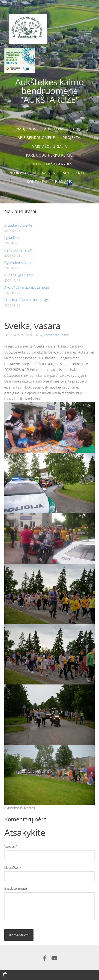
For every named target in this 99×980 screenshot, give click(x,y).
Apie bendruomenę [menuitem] (36, 138)
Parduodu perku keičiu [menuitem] (49, 155)
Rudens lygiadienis (18, 275)
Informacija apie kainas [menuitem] (32, 173)
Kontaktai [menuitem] (37, 182)
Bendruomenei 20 (18, 250)
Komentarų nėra (56, 335)
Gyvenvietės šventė (19, 263)
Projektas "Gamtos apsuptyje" (27, 300)
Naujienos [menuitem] (26, 129)
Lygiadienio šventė (18, 225)
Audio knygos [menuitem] (77, 173)
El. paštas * (13, 867)
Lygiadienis (13, 238)
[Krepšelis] (5, 975)
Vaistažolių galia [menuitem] (50, 146)
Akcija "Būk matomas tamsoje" (27, 287)
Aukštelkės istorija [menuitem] (63, 129)
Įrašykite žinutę (16, 888)
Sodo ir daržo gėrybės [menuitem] (49, 164)
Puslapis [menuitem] (64, 182)
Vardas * (11, 846)
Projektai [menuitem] (72, 138)
